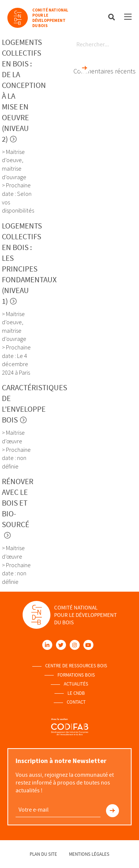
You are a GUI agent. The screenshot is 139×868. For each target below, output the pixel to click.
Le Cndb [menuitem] (76, 693)
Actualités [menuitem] (76, 684)
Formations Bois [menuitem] (76, 675)
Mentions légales (89, 854)
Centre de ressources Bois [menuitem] (76, 666)
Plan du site (43, 854)
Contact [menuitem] (76, 702)
